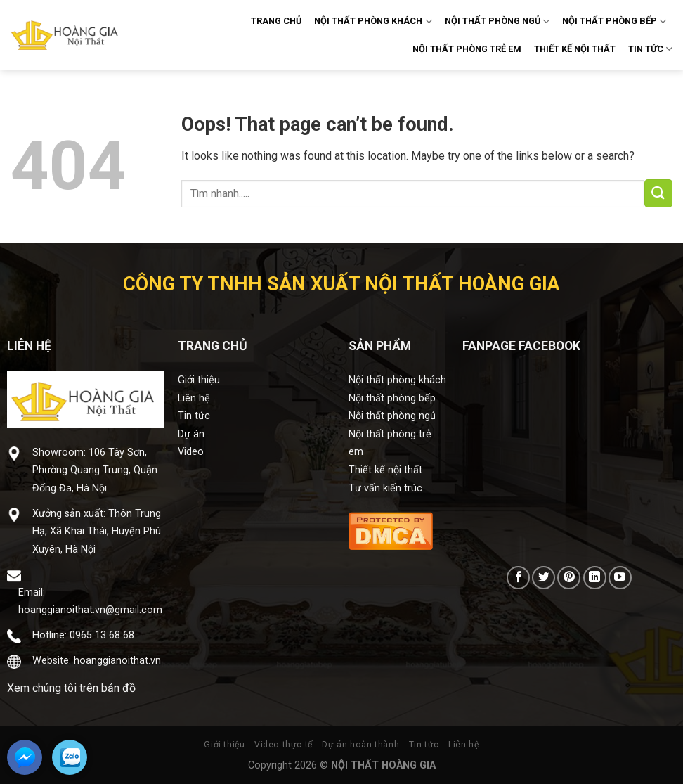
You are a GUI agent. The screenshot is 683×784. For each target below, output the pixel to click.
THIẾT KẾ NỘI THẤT (575, 49)
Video (191, 452)
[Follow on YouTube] (620, 578)
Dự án (191, 434)
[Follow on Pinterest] (569, 578)
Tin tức (194, 416)
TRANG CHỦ (276, 21)
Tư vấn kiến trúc (385, 488)
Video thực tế (284, 745)
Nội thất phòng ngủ (392, 416)
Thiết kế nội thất (385, 470)
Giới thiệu (199, 380)
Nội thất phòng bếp (392, 398)
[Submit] (658, 193)
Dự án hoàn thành (360, 745)
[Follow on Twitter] (544, 578)
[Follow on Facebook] (518, 578)
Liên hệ (194, 398)
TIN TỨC (650, 49)
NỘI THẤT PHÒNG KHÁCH (373, 21)
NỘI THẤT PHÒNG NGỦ (497, 21)
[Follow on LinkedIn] (595, 578)
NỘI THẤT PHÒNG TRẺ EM (467, 49)
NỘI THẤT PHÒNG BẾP (614, 21)
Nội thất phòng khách (397, 380)
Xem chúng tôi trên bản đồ (71, 688)
